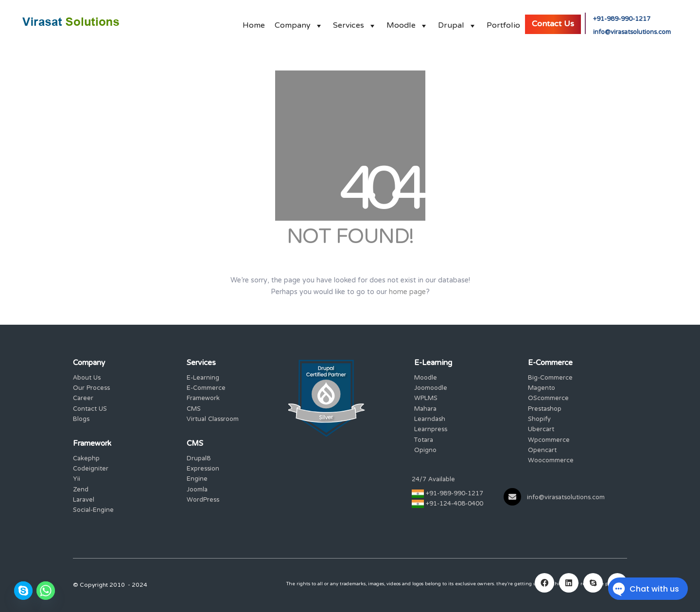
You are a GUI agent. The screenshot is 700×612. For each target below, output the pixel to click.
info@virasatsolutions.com (632, 33)
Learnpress (431, 430)
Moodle (407, 23)
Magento (542, 389)
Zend (81, 490)
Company (299, 23)
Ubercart (541, 430)
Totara (424, 441)
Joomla (197, 490)
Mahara (425, 410)
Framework (203, 399)
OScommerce (548, 399)
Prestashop (545, 410)
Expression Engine (203, 475)
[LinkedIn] (569, 583)
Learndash (430, 420)
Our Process (91, 389)
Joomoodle (431, 389)
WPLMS (426, 399)
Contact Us (553, 24)
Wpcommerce (549, 441)
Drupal (457, 23)
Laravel (84, 500)
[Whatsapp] (46, 591)
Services (355, 23)
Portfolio (503, 23)
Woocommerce (551, 461)
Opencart (542, 451)
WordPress (203, 500)
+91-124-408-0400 (455, 504)
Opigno (425, 451)
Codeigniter (91, 469)
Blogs (81, 420)
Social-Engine (93, 511)
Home (254, 23)
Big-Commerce (550, 378)
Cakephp (86, 459)
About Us (87, 378)
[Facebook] (544, 583)
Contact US (90, 410)
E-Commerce (206, 389)
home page (407, 292)
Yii (77, 480)
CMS (194, 410)
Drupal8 (199, 459)
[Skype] (23, 591)
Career (83, 399)
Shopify (539, 420)
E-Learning (203, 378)
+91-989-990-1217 (622, 20)
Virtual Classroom (213, 420)
